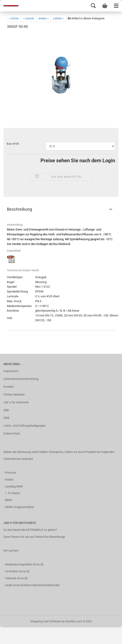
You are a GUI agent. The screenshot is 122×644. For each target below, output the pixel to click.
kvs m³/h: (13, 144)
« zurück (29, 18)
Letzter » (58, 18)
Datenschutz (12, 433)
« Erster (14, 18)
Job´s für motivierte (16, 402)
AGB (6, 418)
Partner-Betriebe (14, 394)
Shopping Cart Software (46, 621)
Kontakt (9, 387)
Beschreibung (19, 209)
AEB (6, 410)
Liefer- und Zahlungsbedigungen (25, 426)
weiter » (44, 18)
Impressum (11, 371)
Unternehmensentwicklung (21, 379)
